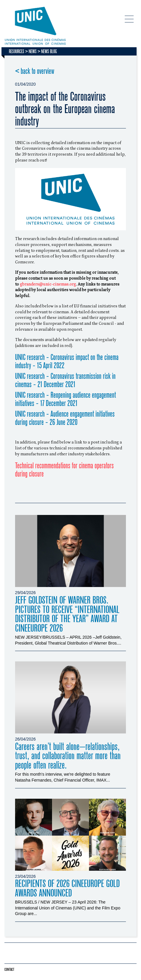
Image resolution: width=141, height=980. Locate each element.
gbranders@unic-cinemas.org (48, 284)
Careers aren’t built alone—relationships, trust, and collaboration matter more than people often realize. (68, 756)
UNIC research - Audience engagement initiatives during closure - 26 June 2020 (65, 418)
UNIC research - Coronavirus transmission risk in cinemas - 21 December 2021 (65, 380)
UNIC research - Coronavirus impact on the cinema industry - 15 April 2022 (67, 362)
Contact (9, 970)
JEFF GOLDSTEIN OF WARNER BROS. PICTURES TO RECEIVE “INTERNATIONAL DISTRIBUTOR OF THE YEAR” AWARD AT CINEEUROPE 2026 (67, 614)
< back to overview (35, 71)
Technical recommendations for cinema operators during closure (64, 470)
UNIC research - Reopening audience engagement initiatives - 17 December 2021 (65, 399)
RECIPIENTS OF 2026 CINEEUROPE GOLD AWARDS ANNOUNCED (67, 888)
